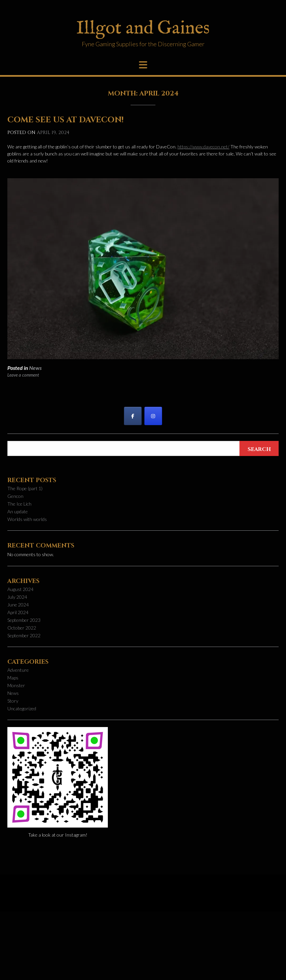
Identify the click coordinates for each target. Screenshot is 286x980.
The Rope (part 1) (25, 488)
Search (259, 449)
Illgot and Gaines (143, 28)
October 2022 (22, 628)
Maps (13, 678)
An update (18, 511)
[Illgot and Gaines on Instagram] (153, 416)
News (35, 368)
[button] (143, 65)
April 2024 (18, 612)
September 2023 (24, 620)
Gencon (15, 496)
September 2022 (24, 635)
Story (13, 701)
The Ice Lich (19, 504)
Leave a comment (23, 375)
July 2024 (17, 597)
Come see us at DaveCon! (65, 120)
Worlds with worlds (27, 519)
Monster (16, 685)
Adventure (18, 670)
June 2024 (18, 605)
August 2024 (20, 589)
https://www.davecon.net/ (203, 147)
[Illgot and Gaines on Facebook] (133, 416)
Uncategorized (22, 708)
